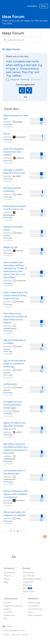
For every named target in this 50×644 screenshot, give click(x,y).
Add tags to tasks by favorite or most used (14, 171)
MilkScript (27, 585)
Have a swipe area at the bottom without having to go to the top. (15, 295)
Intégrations (28, 582)
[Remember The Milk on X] (22, 627)
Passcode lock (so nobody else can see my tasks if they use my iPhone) (15, 318)
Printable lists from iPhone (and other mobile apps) (13, 405)
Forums (7, 603)
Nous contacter (35, 615)
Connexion (32, 6)
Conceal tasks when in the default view (14, 472)
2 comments (8, 416)
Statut (31, 612)
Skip (25, 97)
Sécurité (25, 635)
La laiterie (8, 612)
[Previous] (4, 531)
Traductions (9, 615)
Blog (6, 582)
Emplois (8, 576)
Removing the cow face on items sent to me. (15, 208)
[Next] (25, 531)
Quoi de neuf (29, 576)
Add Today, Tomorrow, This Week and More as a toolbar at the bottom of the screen (16, 448)
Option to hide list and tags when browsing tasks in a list (14, 426)
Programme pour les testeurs (13, 607)
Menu (44, 6)
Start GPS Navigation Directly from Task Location (14, 152)
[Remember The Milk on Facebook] (18, 627)
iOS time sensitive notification (12, 189)
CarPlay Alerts (10, 384)
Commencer (34, 606)
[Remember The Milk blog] (25, 627)
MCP (27, 588)
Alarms (7, 134)
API (5, 618)
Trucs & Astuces (35, 609)
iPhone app (25, 80)
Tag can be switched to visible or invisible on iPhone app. (15, 364)
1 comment (8, 142)
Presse (7, 579)
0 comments (36, 80)
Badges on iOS (10, 247)
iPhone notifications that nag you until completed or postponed (16, 494)
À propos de (9, 572)
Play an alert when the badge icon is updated (14, 514)
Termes (6, 635)
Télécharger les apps (32, 579)
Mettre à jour (29, 591)
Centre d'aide (34, 603)
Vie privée (15, 635)
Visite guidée (28, 572)
